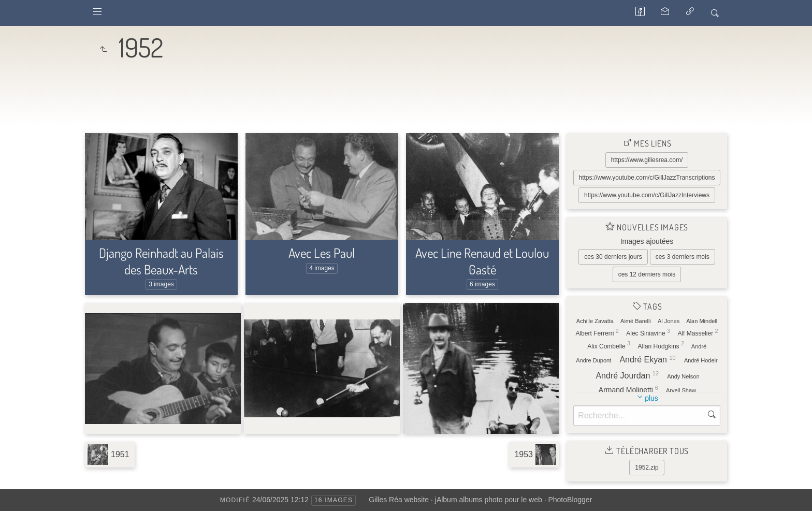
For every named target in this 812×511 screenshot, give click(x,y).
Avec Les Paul (322, 253)
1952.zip (647, 468)
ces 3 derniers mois (683, 257)
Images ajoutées (647, 241)
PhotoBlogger (570, 500)
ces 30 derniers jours (613, 257)
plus (651, 398)
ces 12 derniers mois (647, 274)
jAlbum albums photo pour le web (489, 500)
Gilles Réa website (399, 500)
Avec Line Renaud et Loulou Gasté (482, 261)
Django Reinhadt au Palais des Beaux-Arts (161, 261)
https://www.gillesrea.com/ (647, 160)
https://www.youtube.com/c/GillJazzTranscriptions (647, 178)
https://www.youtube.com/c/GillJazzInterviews (647, 195)
